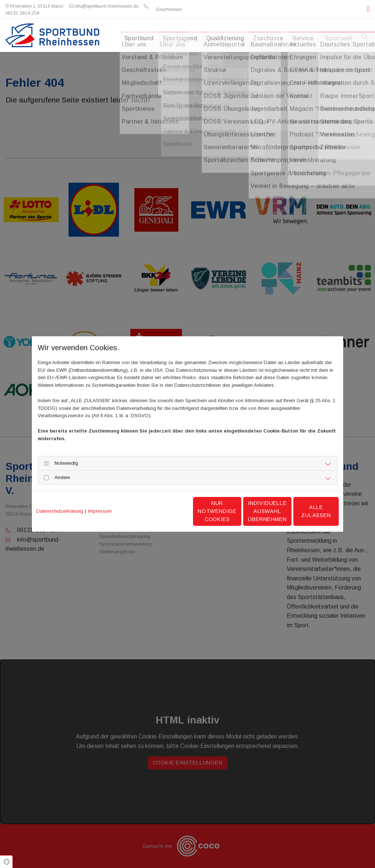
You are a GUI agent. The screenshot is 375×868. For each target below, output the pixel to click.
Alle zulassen (305, 511)
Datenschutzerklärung (60, 511)
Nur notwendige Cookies (166, 511)
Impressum (100, 511)
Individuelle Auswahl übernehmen (235, 511)
